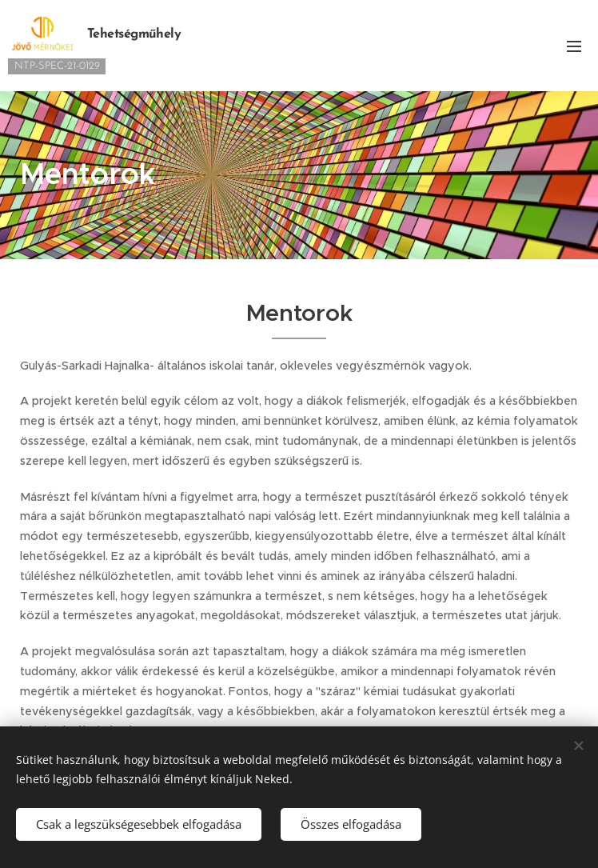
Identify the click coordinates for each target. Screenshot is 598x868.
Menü (574, 46)
